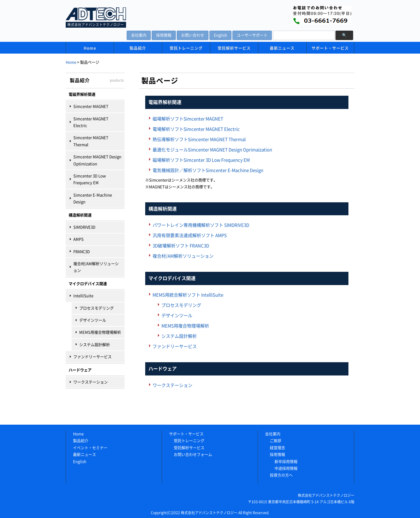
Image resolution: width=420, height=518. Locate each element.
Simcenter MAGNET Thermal (91, 141)
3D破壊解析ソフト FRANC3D (181, 246)
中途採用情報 (286, 468)
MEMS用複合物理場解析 (100, 332)
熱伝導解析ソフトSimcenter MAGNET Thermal (199, 139)
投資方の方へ (281, 475)
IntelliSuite (83, 296)
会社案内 (139, 35)
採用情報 (164, 35)
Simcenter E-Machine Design (93, 198)
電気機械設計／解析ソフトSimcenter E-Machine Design (208, 170)
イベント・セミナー (90, 448)
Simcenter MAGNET (91, 106)
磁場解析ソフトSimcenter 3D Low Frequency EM (201, 160)
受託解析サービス (234, 48)
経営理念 (277, 448)
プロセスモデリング (96, 308)
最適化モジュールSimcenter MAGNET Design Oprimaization (212, 150)
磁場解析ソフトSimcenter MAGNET (188, 119)
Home (90, 48)
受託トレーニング (186, 48)
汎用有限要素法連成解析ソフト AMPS (190, 235)
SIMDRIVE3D (84, 227)
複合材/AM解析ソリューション (96, 267)
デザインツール (93, 320)
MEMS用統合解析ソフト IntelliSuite (188, 295)
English (220, 35)
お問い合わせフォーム (193, 455)
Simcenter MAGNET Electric (91, 122)
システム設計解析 (95, 345)
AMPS (78, 239)
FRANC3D (82, 252)
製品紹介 (138, 48)
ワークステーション (91, 382)
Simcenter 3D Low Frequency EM (90, 179)
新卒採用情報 (286, 462)
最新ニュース (282, 48)
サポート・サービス (330, 48)
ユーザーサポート (252, 35)
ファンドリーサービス (92, 357)
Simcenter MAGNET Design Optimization (97, 160)
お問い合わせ (193, 35)
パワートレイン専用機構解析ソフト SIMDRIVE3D (201, 225)
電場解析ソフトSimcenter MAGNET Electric (196, 129)
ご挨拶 (276, 441)
